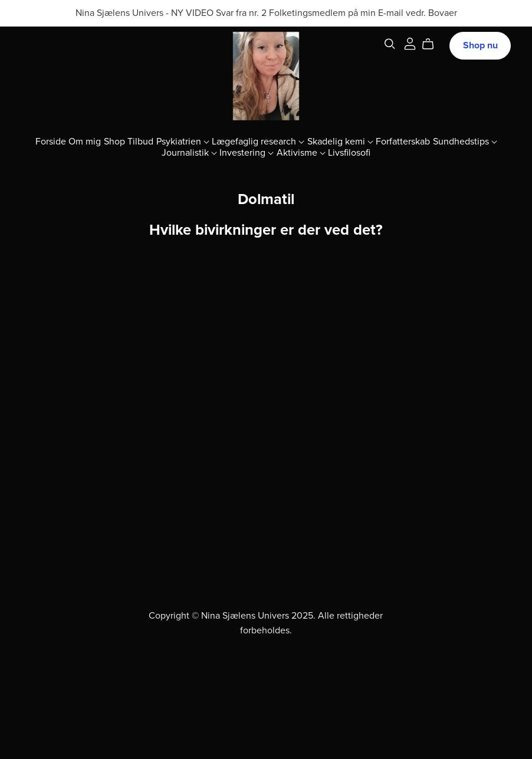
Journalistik (189, 153)
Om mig (85, 142)
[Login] (410, 43)
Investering (247, 153)
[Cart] (433, 44)
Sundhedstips (465, 142)
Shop (114, 142)
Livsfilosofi (349, 153)
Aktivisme (301, 153)
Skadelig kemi (340, 142)
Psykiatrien (183, 142)
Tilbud (140, 142)
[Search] (390, 44)
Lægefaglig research (258, 142)
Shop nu (480, 45)
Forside (51, 142)
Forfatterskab (403, 142)
